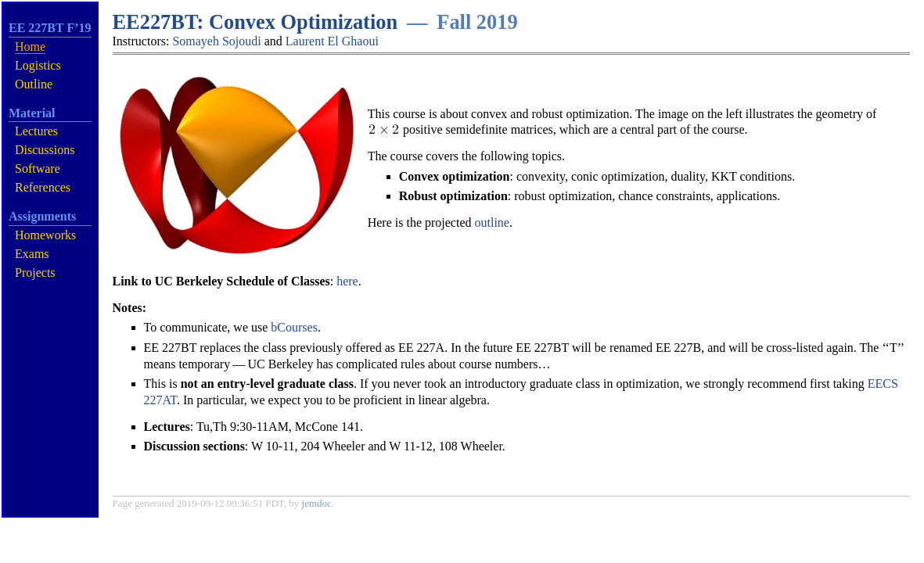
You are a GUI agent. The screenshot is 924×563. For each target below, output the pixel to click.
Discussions (45, 150)
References (43, 187)
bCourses (294, 327)
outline (492, 222)
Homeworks (45, 235)
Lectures (36, 131)
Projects (35, 273)
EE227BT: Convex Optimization (255, 22)
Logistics (38, 65)
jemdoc (317, 503)
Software (38, 169)
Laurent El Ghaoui (332, 41)
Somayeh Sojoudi (216, 41)
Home (30, 47)
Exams (32, 254)
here (347, 281)
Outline (34, 84)
